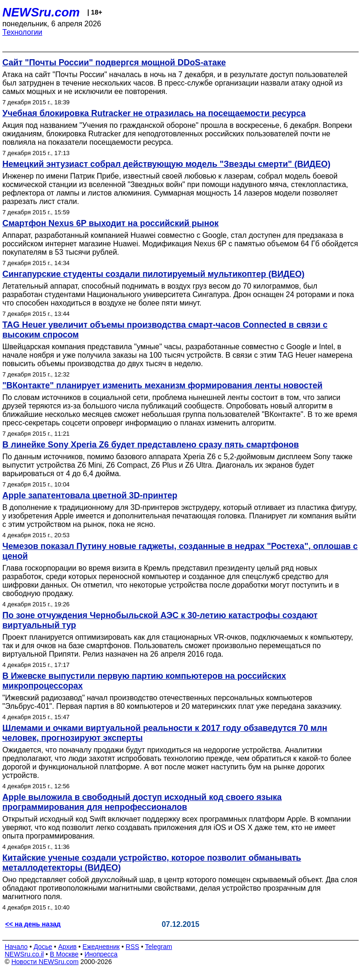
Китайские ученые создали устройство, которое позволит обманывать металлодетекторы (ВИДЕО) (152, 863)
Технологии (22, 32)
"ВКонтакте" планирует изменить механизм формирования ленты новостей (162, 385)
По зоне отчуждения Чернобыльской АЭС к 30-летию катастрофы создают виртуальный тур (160, 620)
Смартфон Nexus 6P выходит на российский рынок (110, 223)
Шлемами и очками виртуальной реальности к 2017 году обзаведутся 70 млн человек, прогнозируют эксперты (165, 733)
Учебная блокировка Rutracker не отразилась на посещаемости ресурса (154, 113)
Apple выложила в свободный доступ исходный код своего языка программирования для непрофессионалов (142, 802)
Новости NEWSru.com (45, 962)
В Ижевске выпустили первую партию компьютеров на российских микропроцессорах (144, 681)
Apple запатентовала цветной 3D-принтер (90, 495)
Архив (67, 947)
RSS (132, 947)
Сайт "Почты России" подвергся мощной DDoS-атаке (114, 63)
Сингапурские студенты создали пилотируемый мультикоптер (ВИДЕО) (153, 274)
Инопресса (101, 954)
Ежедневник (101, 947)
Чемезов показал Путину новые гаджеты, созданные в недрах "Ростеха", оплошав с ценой (180, 551)
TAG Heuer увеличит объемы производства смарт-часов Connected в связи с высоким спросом (165, 330)
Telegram (159, 947)
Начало (16, 947)
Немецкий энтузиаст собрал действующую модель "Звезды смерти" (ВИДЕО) (166, 164)
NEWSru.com (41, 12)
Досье (43, 947)
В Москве (64, 954)
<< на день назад (33, 924)
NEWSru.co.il (24, 954)
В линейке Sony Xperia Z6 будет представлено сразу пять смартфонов (151, 445)
